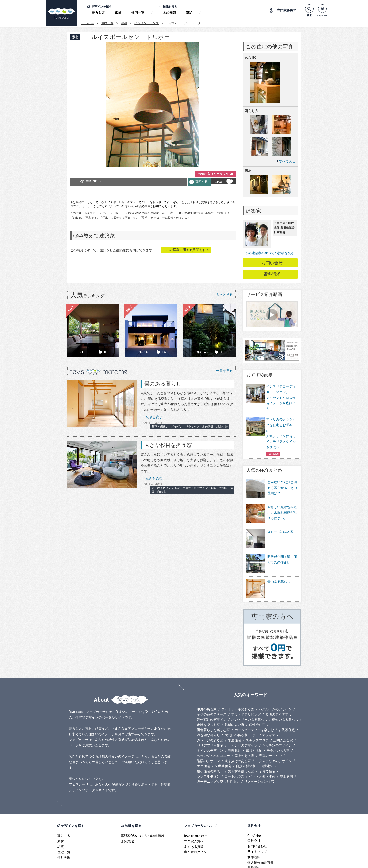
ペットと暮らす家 (262, 754)
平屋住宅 (234, 718)
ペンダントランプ (147, 23)
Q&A (189, 12)
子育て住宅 (267, 749)
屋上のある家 (244, 733)
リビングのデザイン (243, 723)
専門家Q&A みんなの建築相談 (142, 813)
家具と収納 (254, 728)
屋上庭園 (286, 754)
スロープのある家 (280, 525)
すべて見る (287, 161)
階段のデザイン (208, 738)
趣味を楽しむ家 (208, 702)
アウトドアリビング (246, 692)
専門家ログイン (195, 829)
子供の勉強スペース (212, 692)
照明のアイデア (277, 692)
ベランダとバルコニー (213, 733)
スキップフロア (257, 718)
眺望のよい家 (234, 702)
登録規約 (254, 845)
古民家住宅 (287, 707)
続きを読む (154, 417)
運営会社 (254, 818)
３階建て (267, 743)
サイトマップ (257, 829)
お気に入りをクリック (213, 174)
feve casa (87, 23)
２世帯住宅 (223, 743)
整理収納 (234, 728)
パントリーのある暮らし (249, 697)
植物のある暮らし (285, 697)
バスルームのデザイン (275, 687)
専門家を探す (287, 10)
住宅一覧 (138, 12)
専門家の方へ (194, 819)
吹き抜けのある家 (238, 738)
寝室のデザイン (270, 733)
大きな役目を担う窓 (168, 445)
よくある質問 (194, 824)
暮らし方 (98, 12)
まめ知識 (169, 12)
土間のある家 (283, 718)
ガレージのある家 (210, 718)
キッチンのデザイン (277, 723)
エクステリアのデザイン (274, 738)
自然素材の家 (246, 743)
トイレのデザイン (210, 728)
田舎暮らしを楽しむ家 (213, 707)
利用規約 (254, 834)
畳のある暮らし (163, 384)
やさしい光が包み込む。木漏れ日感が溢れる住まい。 (282, 509)
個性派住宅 (257, 702)
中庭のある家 (207, 687)
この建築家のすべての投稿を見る (270, 253)
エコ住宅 (203, 743)
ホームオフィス (264, 712)
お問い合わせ (257, 824)
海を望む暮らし (208, 712)
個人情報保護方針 (261, 840)
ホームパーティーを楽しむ (254, 707)
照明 (124, 23)
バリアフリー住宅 (210, 723)
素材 (118, 12)
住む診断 (64, 835)
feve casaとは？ (196, 813)
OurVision (255, 813)
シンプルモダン (208, 754)
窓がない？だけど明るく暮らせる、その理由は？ (282, 488)
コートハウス (234, 754)
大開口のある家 (236, 712)
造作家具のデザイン (212, 697)
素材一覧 (107, 23)
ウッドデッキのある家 (238, 687)
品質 (61, 824)
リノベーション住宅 (259, 759)
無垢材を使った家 (241, 749)
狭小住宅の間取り (210, 749)
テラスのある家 (278, 728)
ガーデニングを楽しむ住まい (218, 759)
